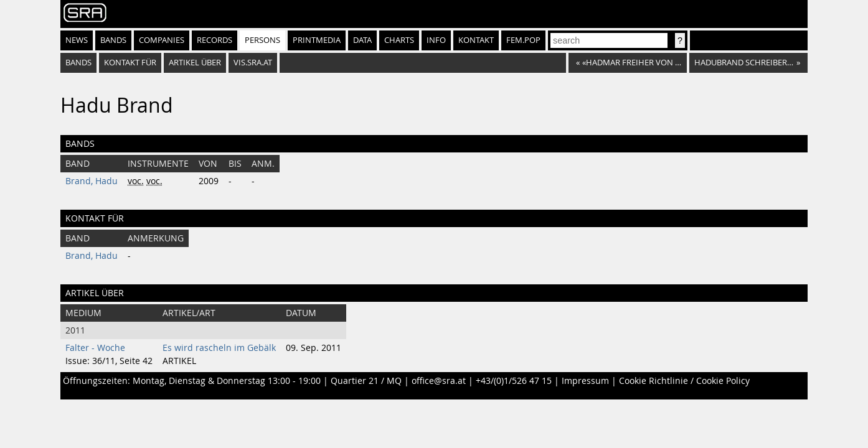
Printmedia (317, 40)
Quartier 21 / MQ (366, 381)
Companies (162, 40)
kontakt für (130, 63)
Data (362, 40)
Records (215, 40)
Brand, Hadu (92, 181)
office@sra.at (439, 381)
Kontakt (476, 40)
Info (436, 40)
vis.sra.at (253, 63)
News (77, 40)
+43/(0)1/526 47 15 (514, 381)
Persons (262, 40)
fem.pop (523, 40)
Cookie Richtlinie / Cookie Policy (684, 381)
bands (78, 63)
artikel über (195, 63)
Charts (399, 40)
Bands (113, 40)
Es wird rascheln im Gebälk (219, 348)
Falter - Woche (95, 348)
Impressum (585, 381)
